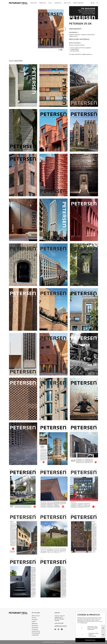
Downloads (58, 3)
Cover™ (34, 622)
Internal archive (36, 631)
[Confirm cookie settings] (90, 640)
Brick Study (68, 3)
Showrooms (35, 625)
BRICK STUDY (36, 616)
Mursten (34, 618)
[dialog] (90, 627)
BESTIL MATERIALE (75, 43)
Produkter (34, 3)
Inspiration (43, 3)
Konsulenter (35, 627)
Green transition (79, 3)
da (97, 3)
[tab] (103, 628)
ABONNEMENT (73, 32)
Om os (51, 3)
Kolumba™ (35, 620)
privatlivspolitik (83, 623)
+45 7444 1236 (59, 623)
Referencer (35, 623)
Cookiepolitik (35, 635)
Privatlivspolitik (36, 633)
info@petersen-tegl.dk (61, 626)
